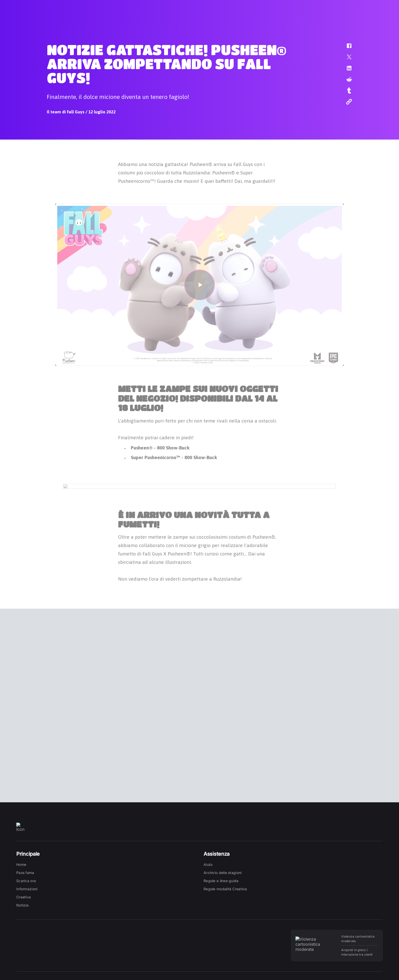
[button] (346, 48)
